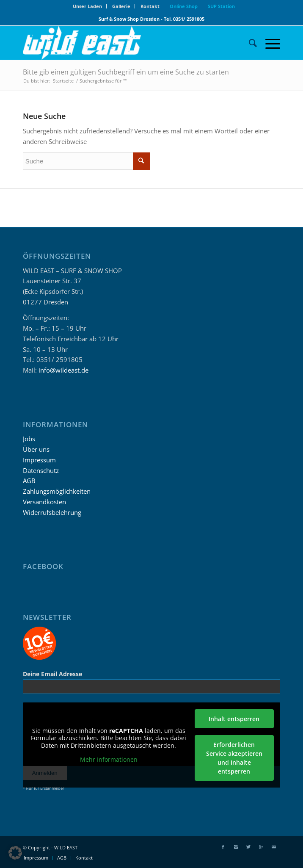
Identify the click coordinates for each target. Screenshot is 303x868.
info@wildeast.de (63, 370)
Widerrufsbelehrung (52, 512)
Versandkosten (44, 502)
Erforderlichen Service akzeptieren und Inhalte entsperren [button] (234, 758)
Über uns (36, 449)
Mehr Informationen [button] (109, 760)
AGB (29, 481)
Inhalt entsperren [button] (234, 719)
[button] (15, 853)
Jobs (29, 439)
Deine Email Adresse (52, 674)
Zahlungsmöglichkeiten (57, 491)
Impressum (39, 460)
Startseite (63, 81)
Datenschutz (41, 470)
